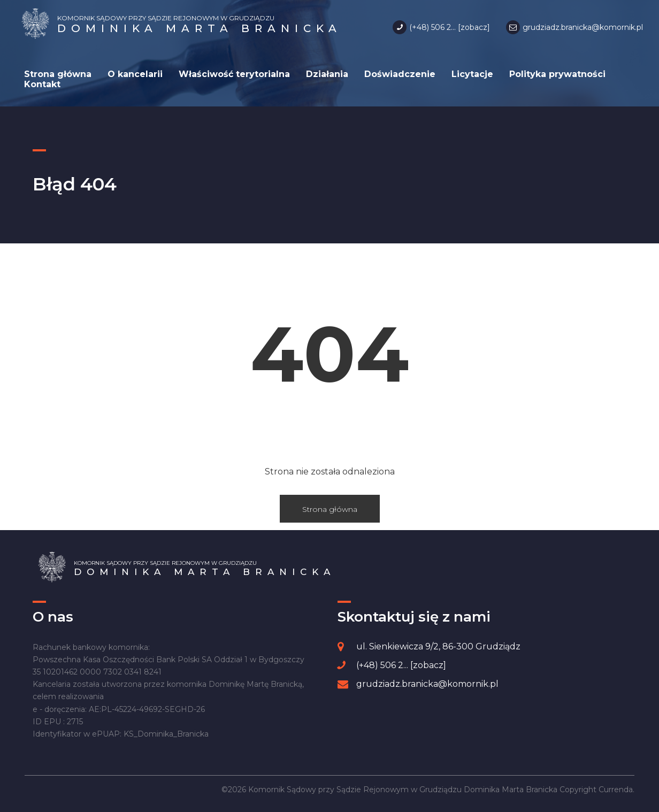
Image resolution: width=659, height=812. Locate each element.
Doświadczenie (400, 74)
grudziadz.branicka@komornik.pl (583, 27)
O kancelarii (135, 74)
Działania (327, 74)
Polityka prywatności (557, 74)
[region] (139, 729)
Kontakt (42, 84)
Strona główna (58, 74)
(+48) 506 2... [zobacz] (450, 27)
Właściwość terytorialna (234, 74)
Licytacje (472, 74)
